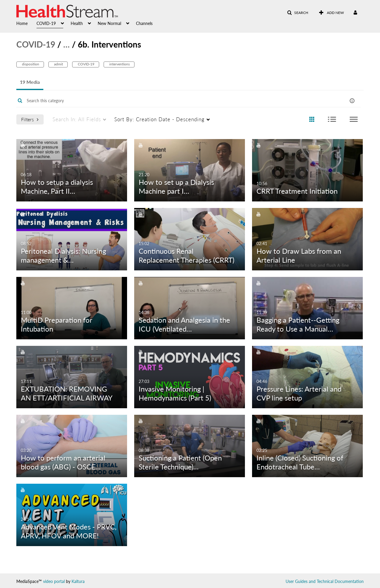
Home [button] (22, 23)
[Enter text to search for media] (170, 101)
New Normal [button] (109, 23)
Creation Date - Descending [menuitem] (159, 119)
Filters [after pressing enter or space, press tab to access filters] (30, 119)
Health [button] (77, 23)
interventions (119, 64)
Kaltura (78, 581)
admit (58, 64)
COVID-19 (36, 44)
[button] (298, 13)
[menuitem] (26, 23)
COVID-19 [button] (46, 23)
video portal (54, 581)
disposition (30, 64)
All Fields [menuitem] (77, 119)
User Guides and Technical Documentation (325, 581)
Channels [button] (144, 23)
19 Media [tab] (30, 82)
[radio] (312, 120)
